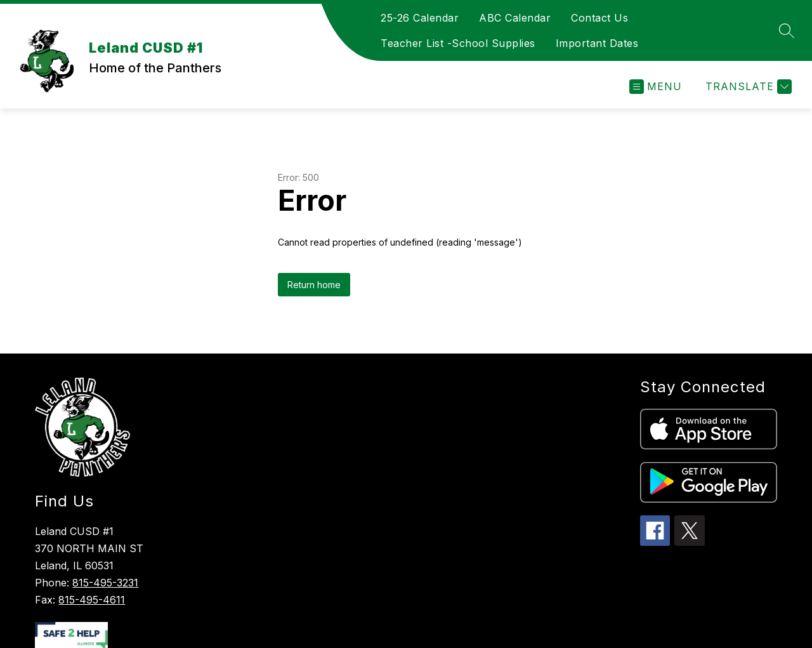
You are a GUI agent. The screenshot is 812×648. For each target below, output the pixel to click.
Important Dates (597, 43)
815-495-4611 (92, 600)
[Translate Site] (747, 87)
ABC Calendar (515, 18)
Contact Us (599, 18)
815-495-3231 (105, 583)
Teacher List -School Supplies (458, 43)
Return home (314, 285)
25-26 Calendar (420, 18)
